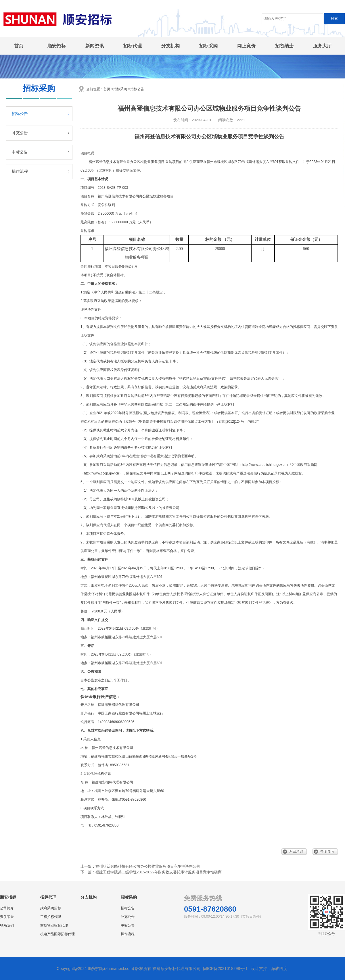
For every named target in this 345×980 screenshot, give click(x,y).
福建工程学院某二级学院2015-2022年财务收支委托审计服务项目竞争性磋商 (159, 872)
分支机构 (170, 46)
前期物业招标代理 (54, 925)
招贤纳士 (284, 46)
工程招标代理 (51, 917)
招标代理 (133, 46)
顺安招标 (57, 46)
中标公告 (20, 152)
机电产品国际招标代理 (57, 934)
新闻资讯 (95, 46)
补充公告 (20, 133)
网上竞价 (246, 46)
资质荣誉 (7, 917)
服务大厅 (322, 46)
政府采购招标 (51, 908)
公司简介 (7, 908)
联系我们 (7, 925)
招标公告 (20, 114)
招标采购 (208, 46)
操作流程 (20, 171)
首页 (19, 46)
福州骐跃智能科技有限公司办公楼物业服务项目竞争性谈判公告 (148, 866)
